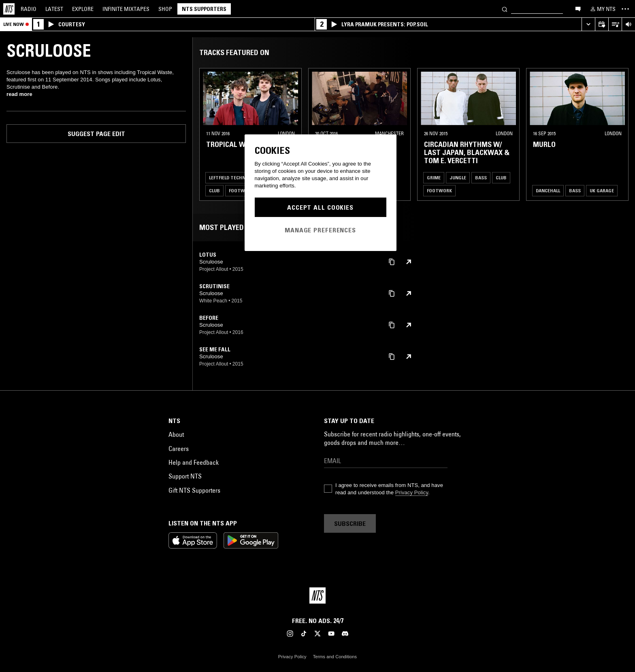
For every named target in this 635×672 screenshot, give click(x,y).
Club (214, 190)
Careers (179, 449)
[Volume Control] (628, 24)
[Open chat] (578, 9)
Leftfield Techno (229, 178)
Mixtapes (126, 9)
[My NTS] (602, 9)
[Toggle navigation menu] (625, 9)
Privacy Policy (412, 492)
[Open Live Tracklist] (615, 24)
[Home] (9, 9)
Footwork (241, 190)
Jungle (458, 178)
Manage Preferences (320, 230)
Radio (29, 9)
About (176, 434)
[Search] (505, 9)
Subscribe (350, 523)
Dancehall (548, 190)
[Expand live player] (588, 24)
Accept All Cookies (320, 207)
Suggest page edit (96, 134)
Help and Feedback (194, 462)
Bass (481, 178)
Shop (165, 9)
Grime (434, 178)
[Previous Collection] (620, 134)
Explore (83, 9)
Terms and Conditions (335, 657)
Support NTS (185, 476)
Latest (54, 9)
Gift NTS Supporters (194, 490)
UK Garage (602, 190)
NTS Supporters (204, 9)
